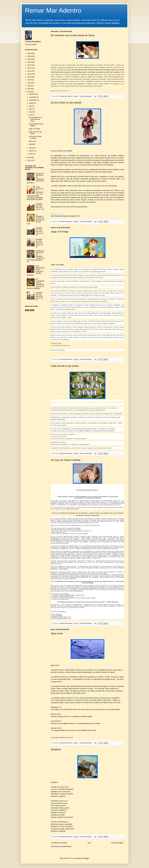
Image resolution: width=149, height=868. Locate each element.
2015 (29, 86)
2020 (29, 71)
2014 (29, 89)
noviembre (33, 97)
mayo (31, 112)
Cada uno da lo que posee (65, 366)
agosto (32, 103)
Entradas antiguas (117, 843)
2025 (29, 56)
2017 (29, 80)
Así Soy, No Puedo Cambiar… (67, 460)
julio (31, 106)
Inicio (89, 843)
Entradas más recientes (59, 843)
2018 (29, 77)
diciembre (33, 94)
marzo (31, 148)
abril (31, 115)
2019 (29, 74)
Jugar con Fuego (60, 232)
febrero (32, 151)
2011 (29, 160)
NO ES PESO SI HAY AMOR (66, 103)
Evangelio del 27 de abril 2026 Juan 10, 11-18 (40, 231)
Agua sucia (57, 633)
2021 (29, 68)
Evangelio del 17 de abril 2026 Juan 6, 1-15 (40, 207)
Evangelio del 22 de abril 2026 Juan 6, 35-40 (40, 243)
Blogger (86, 858)
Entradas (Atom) (66, 846)
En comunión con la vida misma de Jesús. (73, 35)
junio (31, 109)
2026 (29, 53)
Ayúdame (56, 749)
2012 (29, 157)
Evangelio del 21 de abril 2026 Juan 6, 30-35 (40, 296)
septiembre (33, 100)
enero (31, 154)
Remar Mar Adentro (53, 10)
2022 (29, 65)
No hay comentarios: (86, 96)
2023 (29, 62)
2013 (29, 92)
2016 (29, 83)
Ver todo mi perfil (31, 44)
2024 (29, 59)
